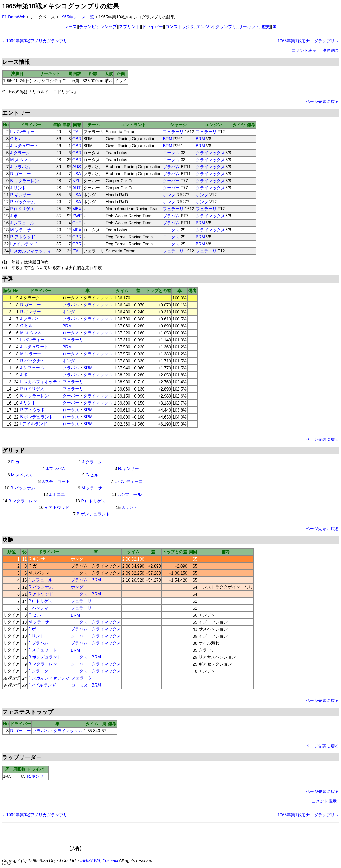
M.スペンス (21, 160)
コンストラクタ (180, 27)
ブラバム (171, 167)
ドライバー (152, 27)
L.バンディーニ (24, 132)
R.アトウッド (23, 237)
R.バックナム (23, 202)
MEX (77, 209)
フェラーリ (173, 132)
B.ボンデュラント (36, 417)
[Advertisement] (179, 838)
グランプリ (226, 27)
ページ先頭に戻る (322, 101)
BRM (168, 139)
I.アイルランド (24, 244)
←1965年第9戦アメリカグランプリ (35, 41)
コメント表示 (304, 51)
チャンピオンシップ (98, 27)
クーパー (171, 181)
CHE (77, 223)
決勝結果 (331, 51)
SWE (77, 216)
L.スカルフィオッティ (31, 251)
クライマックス (210, 153)
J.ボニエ (18, 216)
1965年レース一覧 (77, 17)
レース (71, 27)
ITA (76, 132)
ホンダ (169, 195)
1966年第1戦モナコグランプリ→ (308, 41)
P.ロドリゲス (22, 209)
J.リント (18, 188)
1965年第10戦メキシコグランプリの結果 (61, 6)
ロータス (171, 153)
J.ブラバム (20, 167)
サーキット (249, 27)
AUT (77, 188)
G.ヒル (16, 139)
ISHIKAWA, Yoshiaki (99, 861)
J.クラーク (20, 153)
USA (77, 174)
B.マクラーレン (25, 181)
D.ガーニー (21, 174)
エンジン (205, 27)
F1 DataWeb (14, 17)
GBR (77, 139)
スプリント (129, 27)
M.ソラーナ (21, 230)
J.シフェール (22, 223)
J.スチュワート (24, 146)
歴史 (266, 27)
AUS (77, 167)
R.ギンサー (21, 195)
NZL (76, 181)
